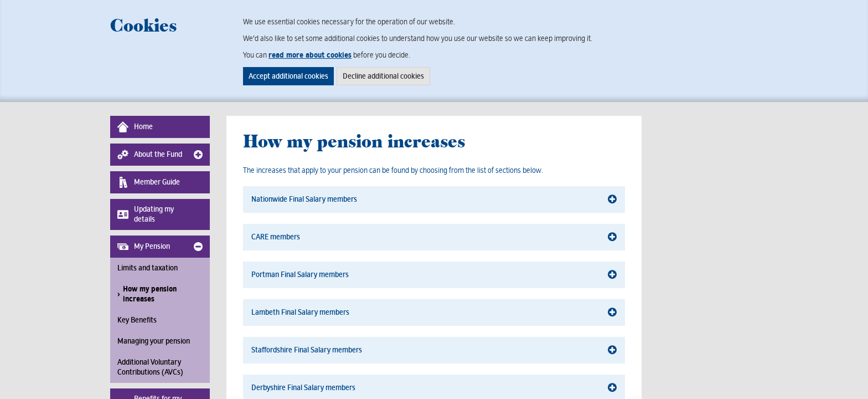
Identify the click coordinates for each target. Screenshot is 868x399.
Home (135, 127)
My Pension (144, 247)
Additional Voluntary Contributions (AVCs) (150, 367)
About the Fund (150, 155)
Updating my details (146, 214)
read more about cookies (310, 55)
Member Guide (149, 182)
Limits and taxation (148, 268)
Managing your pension (154, 341)
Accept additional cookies (288, 76)
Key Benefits (137, 320)
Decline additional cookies (383, 76)
